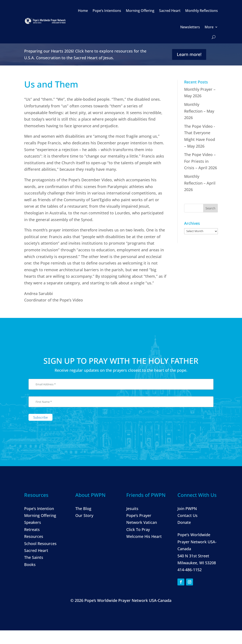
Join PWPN (187, 509)
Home (83, 11)
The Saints (34, 557)
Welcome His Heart (144, 536)
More (209, 27)
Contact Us (187, 515)
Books (30, 564)
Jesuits (132, 509)
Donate (184, 522)
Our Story (84, 515)
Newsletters (190, 27)
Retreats (32, 529)
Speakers (33, 522)
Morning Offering (140, 11)
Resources (34, 536)
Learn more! (189, 54)
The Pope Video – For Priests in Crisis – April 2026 (201, 161)
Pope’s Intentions (107, 11)
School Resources (40, 544)
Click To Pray (138, 529)
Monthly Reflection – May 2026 (199, 111)
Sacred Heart (170, 11)
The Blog (83, 509)
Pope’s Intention (39, 509)
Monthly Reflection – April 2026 (200, 183)
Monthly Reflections (202, 11)
